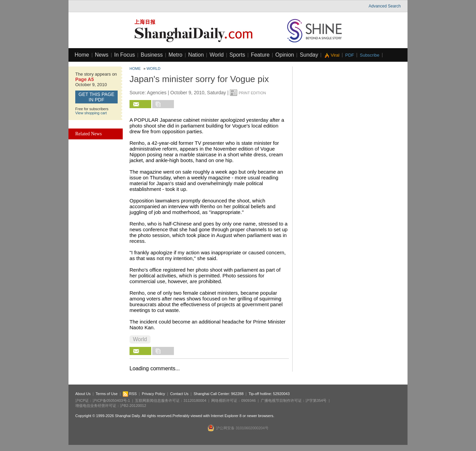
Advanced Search (385, 6)
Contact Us (179, 394)
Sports (237, 55)
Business (152, 55)
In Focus (125, 55)
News (102, 55)
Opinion (285, 55)
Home (82, 55)
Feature (260, 55)
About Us (83, 394)
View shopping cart (91, 113)
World (217, 55)
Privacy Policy (153, 394)
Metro (175, 55)
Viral (335, 55)
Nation (196, 55)
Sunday (309, 55)
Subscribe (370, 55)
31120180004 (195, 400)
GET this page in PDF (97, 97)
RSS (130, 394)
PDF (350, 55)
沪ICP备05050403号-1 (111, 400)
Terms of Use (107, 394)
